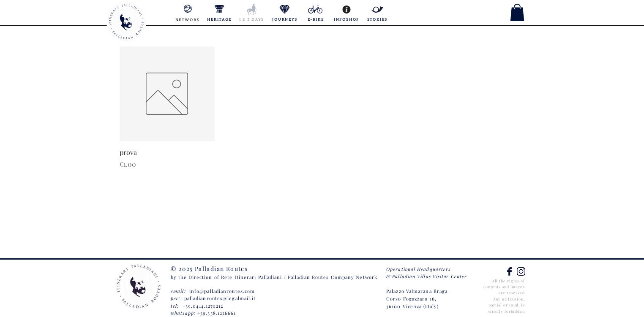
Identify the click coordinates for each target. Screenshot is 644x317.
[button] (517, 12)
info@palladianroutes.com (222, 291)
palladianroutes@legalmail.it (220, 298)
